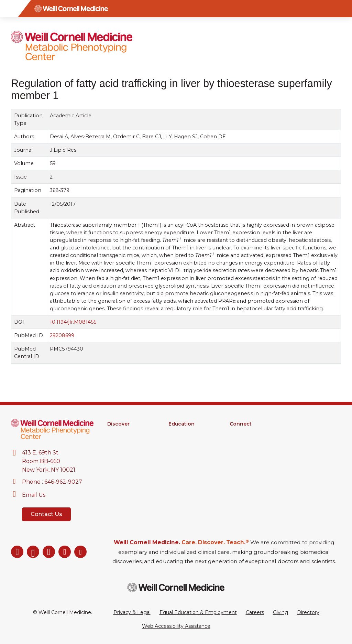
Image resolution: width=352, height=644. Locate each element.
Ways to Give (245, 460)
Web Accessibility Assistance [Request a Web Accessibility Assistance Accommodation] (176, 626)
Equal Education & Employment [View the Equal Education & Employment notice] (198, 612)
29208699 (62, 335)
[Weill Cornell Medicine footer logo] (176, 587)
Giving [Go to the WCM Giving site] (280, 612)
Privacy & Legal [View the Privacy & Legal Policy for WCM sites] (132, 612)
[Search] (343, 9)
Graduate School (188, 433)
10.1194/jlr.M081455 (73, 322)
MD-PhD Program (191, 442)
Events (238, 451)
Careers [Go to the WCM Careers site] (255, 612)
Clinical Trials (122, 451)
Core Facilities (124, 442)
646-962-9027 (63, 482)
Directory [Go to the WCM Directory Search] (308, 612)
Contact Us (46, 514)
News (236, 442)
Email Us (34, 495)
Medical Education (191, 451)
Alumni (238, 433)
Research (119, 433)
